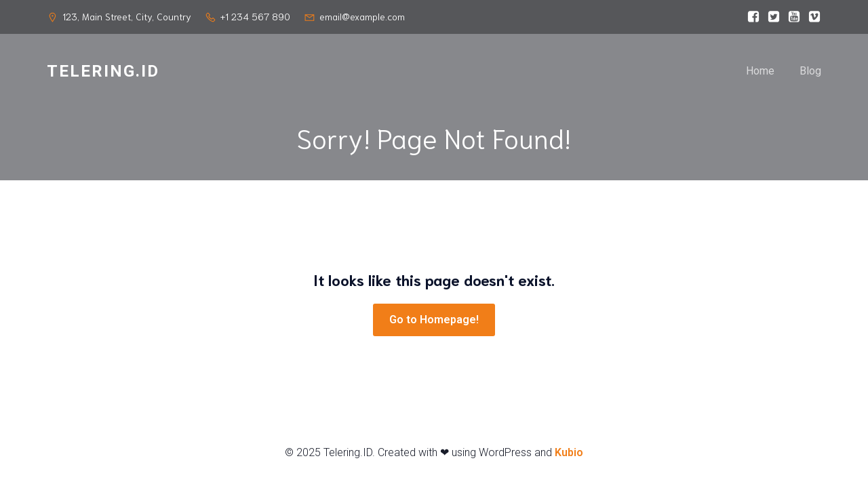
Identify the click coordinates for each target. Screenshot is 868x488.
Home (760, 71)
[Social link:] (750, 17)
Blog (810, 71)
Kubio (569, 452)
